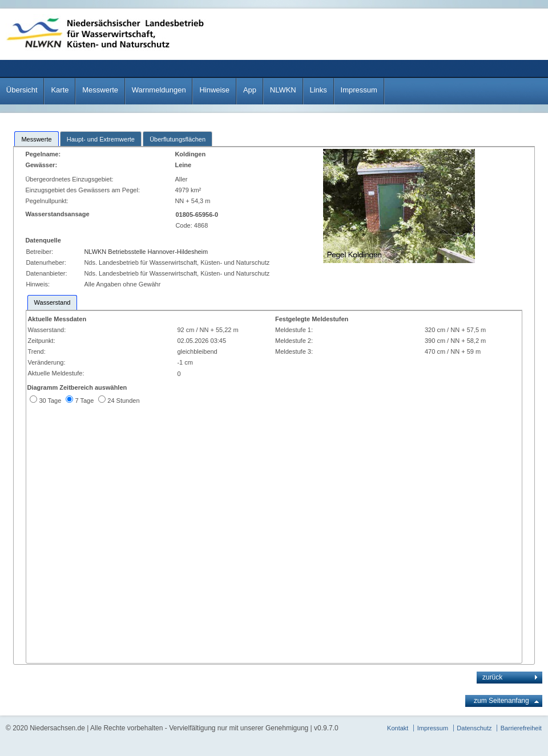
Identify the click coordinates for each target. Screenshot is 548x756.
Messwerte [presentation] (36, 139)
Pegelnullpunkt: (47, 201)
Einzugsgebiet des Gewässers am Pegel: (84, 190)
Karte (60, 90)
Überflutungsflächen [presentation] (178, 139)
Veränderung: (46, 362)
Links (318, 90)
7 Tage (84, 401)
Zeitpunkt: (41, 341)
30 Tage (50, 401)
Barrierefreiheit (521, 728)
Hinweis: (38, 284)
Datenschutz (474, 728)
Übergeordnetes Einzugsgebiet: (70, 179)
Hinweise (214, 90)
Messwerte (100, 90)
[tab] (36, 139)
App (250, 90)
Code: (184, 225)
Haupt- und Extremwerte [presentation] (101, 139)
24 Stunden (123, 401)
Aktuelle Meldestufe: (56, 373)
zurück (492, 677)
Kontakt (398, 728)
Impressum (359, 90)
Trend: (36, 351)
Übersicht (22, 90)
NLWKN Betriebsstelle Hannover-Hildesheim (146, 252)
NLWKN (283, 90)
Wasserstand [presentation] (53, 302)
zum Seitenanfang (501, 701)
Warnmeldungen (159, 90)
